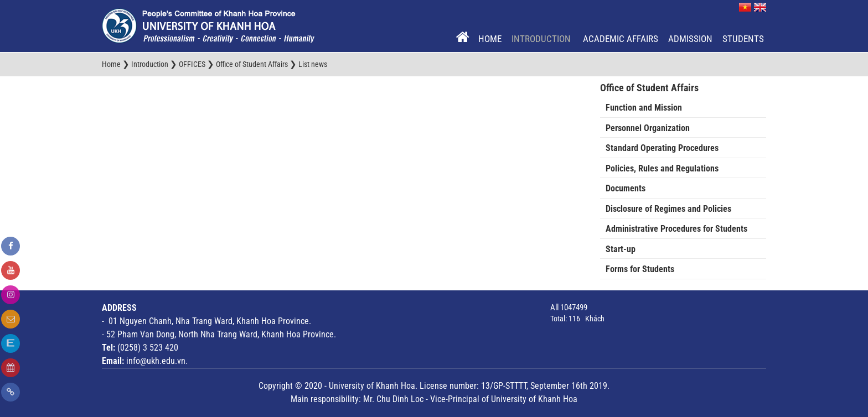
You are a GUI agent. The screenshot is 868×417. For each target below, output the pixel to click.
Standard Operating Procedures (662, 148)
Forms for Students (640, 269)
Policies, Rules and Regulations (662, 168)
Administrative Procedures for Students (676, 229)
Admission (690, 39)
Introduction (542, 39)
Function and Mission (644, 108)
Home (490, 39)
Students (743, 39)
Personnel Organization (648, 128)
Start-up (621, 249)
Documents (626, 188)
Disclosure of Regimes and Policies (668, 209)
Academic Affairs (621, 39)
